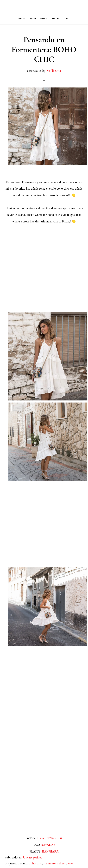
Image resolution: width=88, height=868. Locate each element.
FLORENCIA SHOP (50, 838)
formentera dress (55, 863)
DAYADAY (48, 845)
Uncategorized (33, 857)
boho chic (35, 863)
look (70, 863)
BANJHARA (50, 851)
